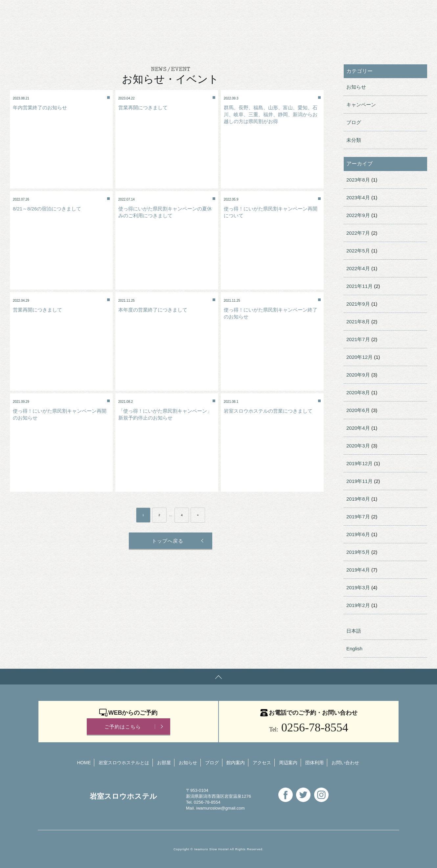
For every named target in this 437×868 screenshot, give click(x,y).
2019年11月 (359, 481)
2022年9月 (358, 215)
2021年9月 (358, 304)
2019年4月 (358, 570)
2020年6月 (358, 410)
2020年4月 (358, 428)
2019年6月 (358, 534)
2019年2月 (358, 605)
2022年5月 (358, 251)
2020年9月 (358, 375)
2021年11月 (359, 286)
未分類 (354, 140)
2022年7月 (358, 233)
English (272, 11)
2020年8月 (358, 392)
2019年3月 (358, 587)
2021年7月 (358, 339)
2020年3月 (358, 446)
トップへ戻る (166, 541)
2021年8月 (358, 322)
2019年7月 (358, 517)
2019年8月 (358, 499)
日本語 (354, 631)
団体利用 (190, 11)
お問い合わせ (232, 11)
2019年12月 (359, 463)
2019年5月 (358, 552)
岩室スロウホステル (75, 11)
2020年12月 (359, 357)
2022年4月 (358, 268)
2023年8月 (358, 180)
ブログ (354, 122)
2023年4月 (358, 197)
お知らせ (356, 87)
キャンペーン (361, 105)
